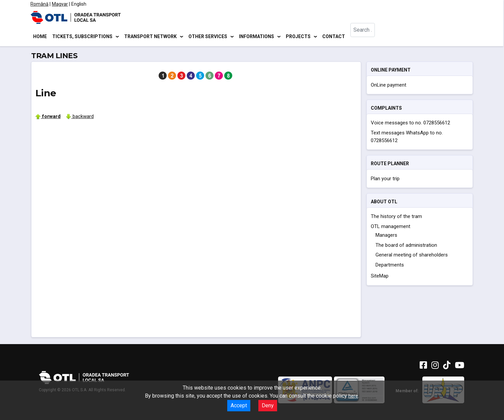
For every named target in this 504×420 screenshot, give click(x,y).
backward (80, 117)
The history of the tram (396, 218)
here (353, 396)
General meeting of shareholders (412, 256)
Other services (208, 37)
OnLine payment (389, 86)
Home (40, 37)
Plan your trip (385, 180)
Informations (257, 37)
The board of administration (406, 246)
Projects (298, 37)
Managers (386, 236)
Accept (239, 405)
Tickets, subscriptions (82, 37)
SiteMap (380, 277)
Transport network (150, 37)
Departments (390, 266)
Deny (268, 405)
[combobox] (367, 37)
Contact (334, 37)
